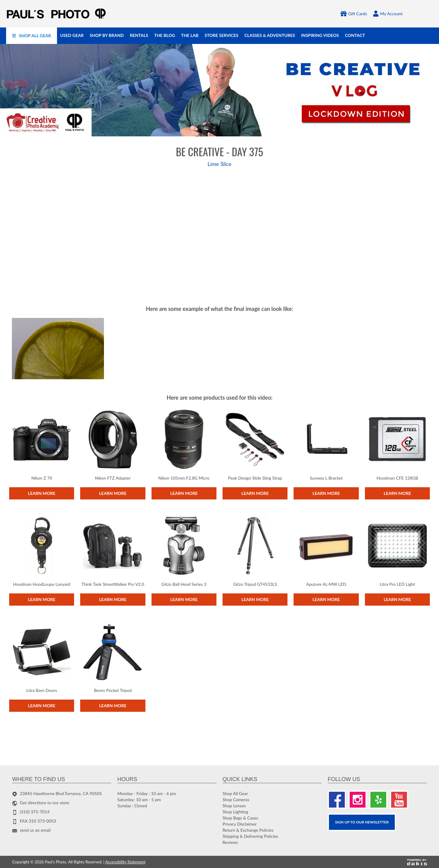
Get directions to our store (45, 803)
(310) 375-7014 (35, 812)
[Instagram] (358, 800)
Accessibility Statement (125, 862)
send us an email (35, 830)
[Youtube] (399, 800)
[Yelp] (378, 800)
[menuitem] (32, 36)
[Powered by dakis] (417, 862)
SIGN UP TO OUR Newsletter (362, 822)
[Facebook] (337, 800)
